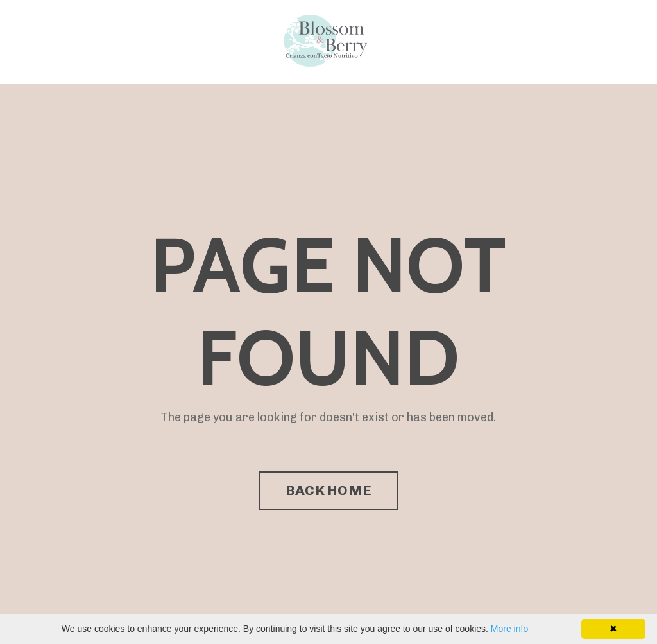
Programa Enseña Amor (88, 41)
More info (509, 629)
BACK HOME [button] (328, 490)
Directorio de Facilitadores (226, 41)
